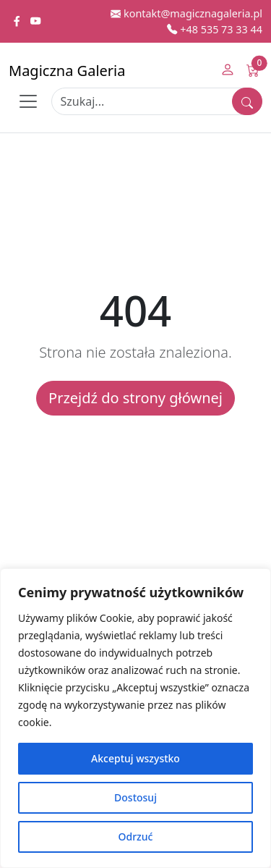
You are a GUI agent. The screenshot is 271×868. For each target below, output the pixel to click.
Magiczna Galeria (67, 71)
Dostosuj (135, 797)
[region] (135, 718)
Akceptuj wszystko (135, 758)
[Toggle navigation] (28, 101)
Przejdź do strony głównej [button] (135, 398)
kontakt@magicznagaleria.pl (186, 13)
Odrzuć (136, 837)
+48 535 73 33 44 (215, 29)
